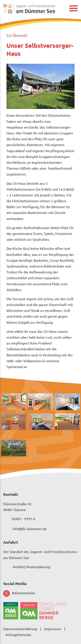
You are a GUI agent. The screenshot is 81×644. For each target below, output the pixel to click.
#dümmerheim (19, 593)
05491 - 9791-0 (19, 519)
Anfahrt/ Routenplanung (27, 567)
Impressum (53, 629)
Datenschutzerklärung (20, 629)
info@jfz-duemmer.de (25, 529)
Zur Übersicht (17, 35)
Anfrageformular (18, 634)
